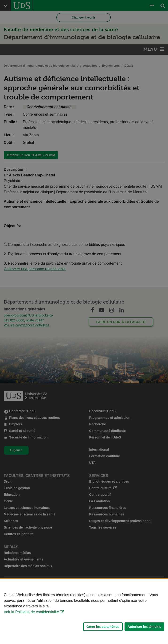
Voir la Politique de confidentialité (31, 612)
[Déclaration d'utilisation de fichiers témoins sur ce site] (84, 612)
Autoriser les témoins (144, 627)
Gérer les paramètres (103, 627)
